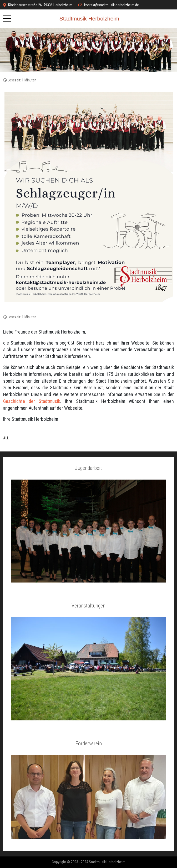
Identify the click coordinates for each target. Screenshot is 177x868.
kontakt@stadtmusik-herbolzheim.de (112, 5)
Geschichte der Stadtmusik (32, 401)
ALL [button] (6, 438)
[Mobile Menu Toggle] (7, 19)
